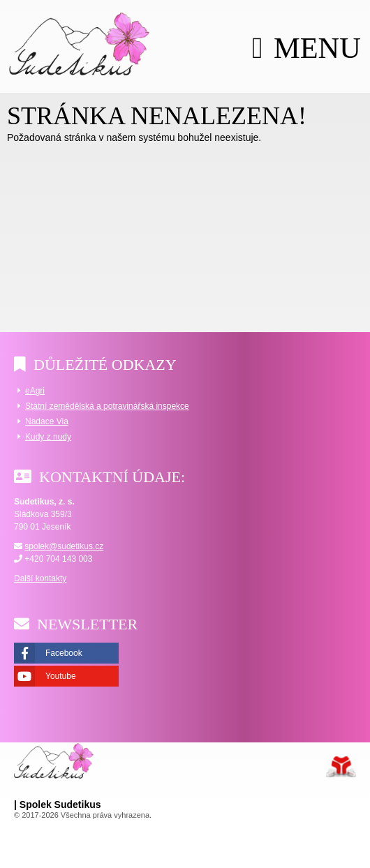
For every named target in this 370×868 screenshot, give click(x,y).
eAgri (35, 391)
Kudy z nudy (48, 437)
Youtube (61, 676)
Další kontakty (40, 578)
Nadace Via (47, 421)
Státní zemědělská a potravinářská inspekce (107, 406)
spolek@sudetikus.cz (64, 546)
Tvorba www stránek (341, 767)
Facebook (64, 653)
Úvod (79, 43)
